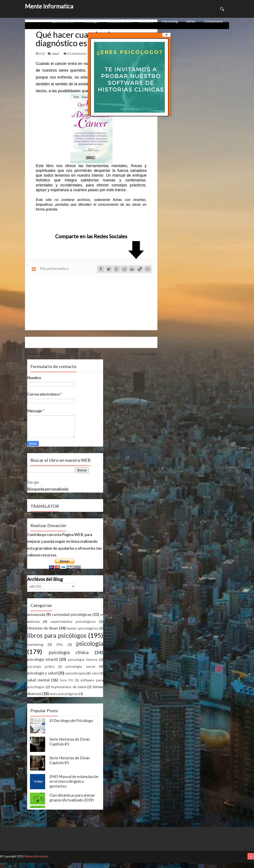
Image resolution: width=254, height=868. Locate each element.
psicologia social (80, 666)
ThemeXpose (49, 857)
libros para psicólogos (57, 635)
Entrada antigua (144, 353)
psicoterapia (76, 673)
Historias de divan (43, 628)
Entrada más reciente (43, 353)
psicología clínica (69, 652)
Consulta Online (119, 21)
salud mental (38, 680)
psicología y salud (42, 673)
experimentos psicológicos (73, 621)
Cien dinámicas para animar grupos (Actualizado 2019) (72, 797)
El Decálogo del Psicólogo (71, 720)
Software (146, 21)
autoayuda (36, 614)
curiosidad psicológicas (72, 614)
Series (191, 21)
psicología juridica (41, 667)
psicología (90, 643)
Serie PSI (67, 680)
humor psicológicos (82, 628)
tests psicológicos (64, 694)
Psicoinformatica (54, 268)
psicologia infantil (42, 659)
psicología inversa (83, 659)
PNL (60, 644)
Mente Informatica (49, 6)
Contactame (213, 21)
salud (55, 54)
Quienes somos (63, 21)
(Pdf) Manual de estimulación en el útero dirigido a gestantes (74, 781)
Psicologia (91, 21)
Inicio (96, 353)
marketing (35, 644)
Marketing (170, 21)
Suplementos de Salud (68, 687)
